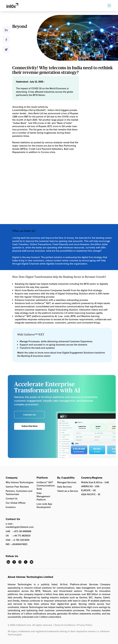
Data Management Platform (43, 496)
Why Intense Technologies (20, 482)
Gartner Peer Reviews (17, 487)
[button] (112, 6)
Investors (11, 507)
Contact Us (12, 498)
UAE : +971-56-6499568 (18, 531)
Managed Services (67, 482)
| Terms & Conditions (64, 625)
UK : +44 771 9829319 (18, 535)
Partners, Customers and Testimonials (19, 492)
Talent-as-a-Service (68, 491)
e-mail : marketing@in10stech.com (20, 525)
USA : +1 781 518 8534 (18, 540)
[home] (12, 6)
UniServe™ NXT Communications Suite (46, 485)
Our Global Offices (16, 503)
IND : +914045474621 (17, 544)
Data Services (64, 487)
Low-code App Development (44, 505)
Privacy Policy (85, 625)
